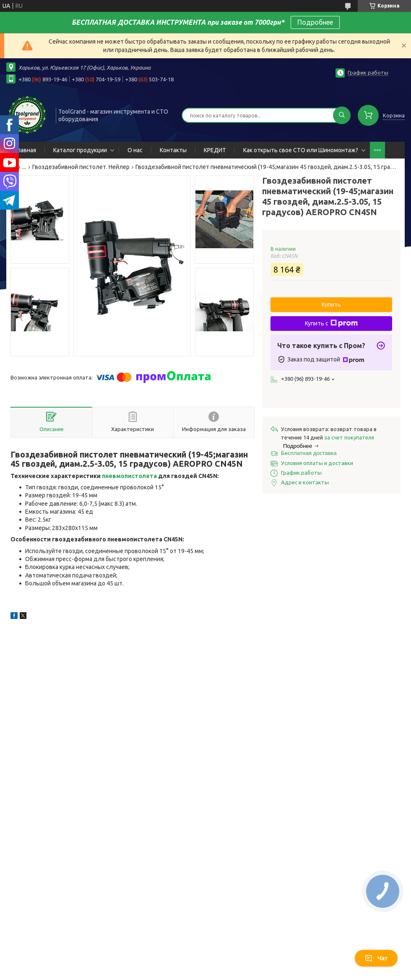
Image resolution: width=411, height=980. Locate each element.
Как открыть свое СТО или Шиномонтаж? (301, 150)
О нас (135, 150)
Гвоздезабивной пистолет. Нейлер (81, 167)
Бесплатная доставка (309, 453)
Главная (25, 150)
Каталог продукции (80, 150)
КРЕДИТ (215, 150)
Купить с (331, 323)
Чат (376, 958)
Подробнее (315, 22)
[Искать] (342, 115)
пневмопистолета (129, 476)
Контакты (173, 150)
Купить (331, 304)
